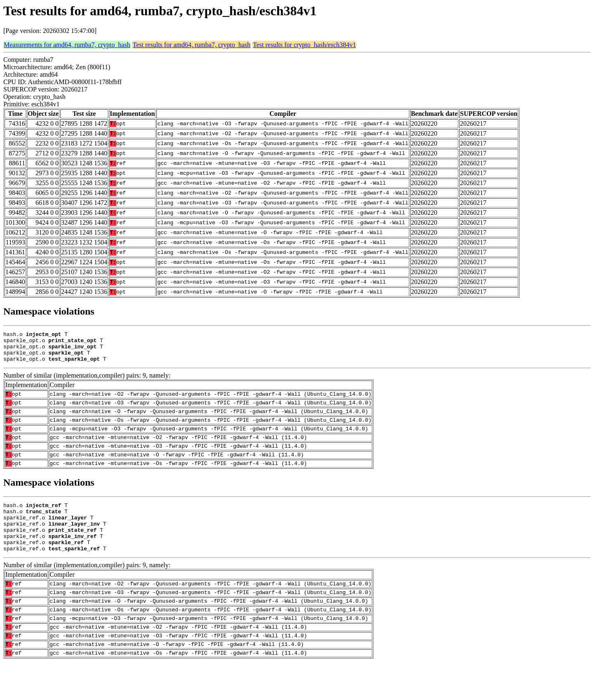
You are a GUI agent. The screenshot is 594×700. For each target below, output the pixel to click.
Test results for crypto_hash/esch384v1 (304, 45)
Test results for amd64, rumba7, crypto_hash (192, 45)
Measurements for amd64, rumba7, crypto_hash (67, 45)
